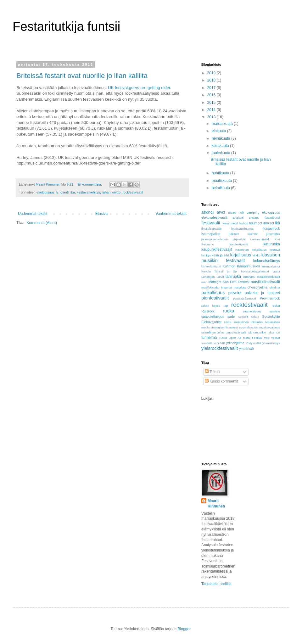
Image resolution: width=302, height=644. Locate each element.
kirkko (257, 255)
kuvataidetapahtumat (255, 271)
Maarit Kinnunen (216, 504)
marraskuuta (223, 124)
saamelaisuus (252, 311)
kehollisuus (259, 250)
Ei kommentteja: (90, 184)
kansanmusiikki (260, 239)
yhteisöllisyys (271, 343)
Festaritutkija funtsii (66, 26)
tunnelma (209, 338)
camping (253, 212)
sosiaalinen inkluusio (248, 322)
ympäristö (246, 349)
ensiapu (254, 218)
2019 (212, 73)
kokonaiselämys (267, 261)
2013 (212, 117)
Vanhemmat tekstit (171, 214)
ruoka (228, 311)
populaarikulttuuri (245, 298)
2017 (212, 88)
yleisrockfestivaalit (220, 348)
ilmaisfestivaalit (212, 229)
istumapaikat (211, 234)
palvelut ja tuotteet (262, 293)
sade (231, 316)
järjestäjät (239, 239)
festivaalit (211, 223)
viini (216, 343)
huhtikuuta (221, 173)
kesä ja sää (220, 255)
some (228, 322)
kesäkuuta (221, 146)
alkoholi (208, 212)
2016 (212, 95)
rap (226, 306)
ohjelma (275, 287)
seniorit (243, 317)
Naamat (226, 287)
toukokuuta (221, 153)
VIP (223, 343)
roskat (276, 306)
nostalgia (240, 287)
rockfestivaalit (133, 192)
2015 (212, 103)
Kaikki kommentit (221, 381)
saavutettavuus (213, 316)
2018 (212, 80)
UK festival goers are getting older (139, 88)
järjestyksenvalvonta (215, 239)
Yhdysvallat (253, 343)
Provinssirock (270, 298)
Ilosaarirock (271, 228)
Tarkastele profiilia (216, 584)
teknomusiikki (257, 332)
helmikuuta (221, 188)
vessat (276, 338)
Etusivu (101, 214)
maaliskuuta (222, 181)
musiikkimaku (210, 287)
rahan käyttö (111, 192)
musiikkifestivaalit (265, 282)
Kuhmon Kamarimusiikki (241, 266)
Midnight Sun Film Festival (229, 282)
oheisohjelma (258, 287)
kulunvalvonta (271, 266)
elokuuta (219, 131)
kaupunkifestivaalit (217, 249)
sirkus (255, 317)
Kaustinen (242, 250)
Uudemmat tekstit (33, 214)
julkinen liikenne (243, 234)
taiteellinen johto (213, 332)
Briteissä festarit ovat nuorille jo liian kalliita (82, 76)
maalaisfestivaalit (268, 277)
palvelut (235, 293)
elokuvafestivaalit (214, 217)
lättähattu (249, 277)
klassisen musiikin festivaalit (241, 258)
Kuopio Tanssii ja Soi (219, 271)
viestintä (207, 343)
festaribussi (272, 218)
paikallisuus (213, 293)
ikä (73, 192)
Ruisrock (208, 311)
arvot (221, 212)
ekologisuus (45, 192)
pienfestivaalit (215, 298)
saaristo (275, 311)
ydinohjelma (235, 343)
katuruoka (272, 244)
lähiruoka (233, 277)
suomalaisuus (248, 327)
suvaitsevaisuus (269, 327)
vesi (267, 338)
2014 (212, 110)
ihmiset (269, 223)
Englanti (62, 192)
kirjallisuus (241, 255)
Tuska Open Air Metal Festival (241, 338)
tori (278, 332)
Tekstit (213, 372)
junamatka (273, 234)
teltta (271, 332)
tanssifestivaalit (236, 332)
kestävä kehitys (88, 192)
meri (204, 282)
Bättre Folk (236, 213)
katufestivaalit (239, 244)
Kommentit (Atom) (42, 223)
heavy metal (230, 223)
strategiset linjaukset (224, 327)
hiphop (244, 223)
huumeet (256, 223)
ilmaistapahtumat (242, 229)
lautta (276, 271)
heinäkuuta (221, 138)
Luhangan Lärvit (213, 277)
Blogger (184, 629)
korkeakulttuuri (211, 266)
